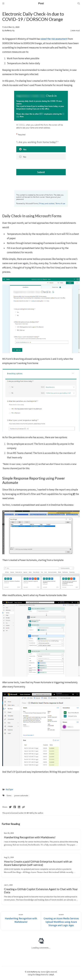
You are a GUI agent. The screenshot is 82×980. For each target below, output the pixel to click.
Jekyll (51, 975)
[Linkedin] (19, 807)
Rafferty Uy (10, 30)
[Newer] (61, 921)
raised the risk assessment (54, 39)
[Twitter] (10, 807)
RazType (9, 789)
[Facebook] (15, 807)
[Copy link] (23, 807)
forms (9, 796)
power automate (21, 796)
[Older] (21, 921)
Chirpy (38, 975)
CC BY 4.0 (28, 813)
